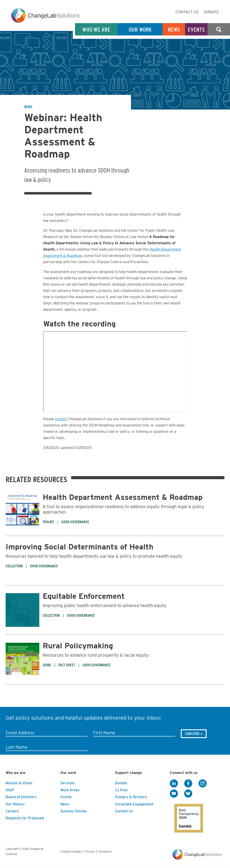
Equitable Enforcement (84, 596)
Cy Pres (121, 790)
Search (219, 30)
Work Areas (70, 790)
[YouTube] (174, 794)
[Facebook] (188, 783)
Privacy (90, 852)
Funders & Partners (131, 797)
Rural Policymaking (78, 646)
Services (68, 783)
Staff (10, 790)
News (174, 30)
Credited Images (71, 852)
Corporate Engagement (134, 804)
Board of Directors (21, 797)
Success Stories (74, 811)
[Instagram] (203, 783)
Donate (211, 12)
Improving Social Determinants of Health (80, 547)
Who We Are (96, 30)
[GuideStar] (188, 817)
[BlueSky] (188, 794)
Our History (15, 804)
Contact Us (187, 12)
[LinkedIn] (174, 783)
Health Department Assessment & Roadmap (123, 497)
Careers (12, 811)
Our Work (140, 30)
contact (61, 419)
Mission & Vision (19, 783)
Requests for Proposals (25, 818)
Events (196, 30)
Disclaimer (105, 852)
